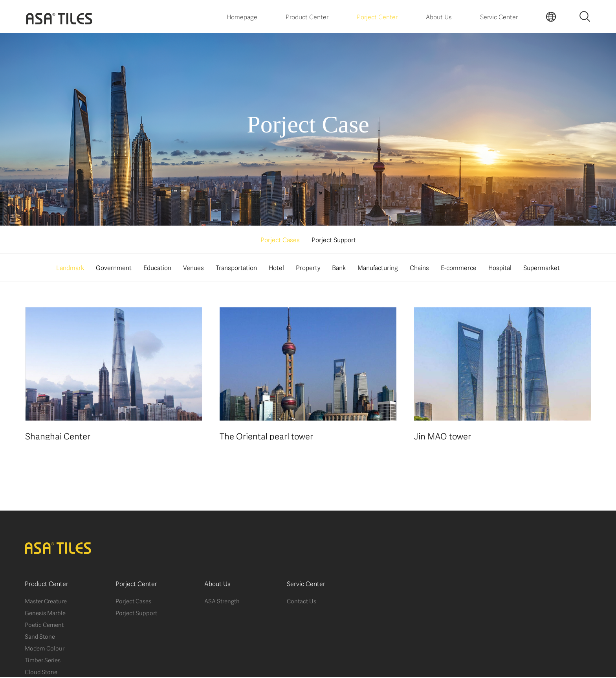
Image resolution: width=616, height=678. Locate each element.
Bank (339, 267)
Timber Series (43, 660)
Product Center (307, 16)
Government (114, 267)
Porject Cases (280, 239)
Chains (419, 267)
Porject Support (334, 239)
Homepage (242, 16)
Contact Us (302, 601)
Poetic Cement (44, 625)
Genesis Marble (45, 613)
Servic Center (499, 16)
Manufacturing (378, 267)
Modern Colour (45, 649)
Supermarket (542, 267)
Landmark (70, 267)
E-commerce (459, 267)
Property (308, 267)
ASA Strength (222, 601)
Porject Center (377, 16)
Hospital (500, 267)
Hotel (276, 267)
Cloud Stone (41, 672)
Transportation (236, 267)
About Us (439, 16)
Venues (193, 267)
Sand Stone (40, 637)
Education (157, 267)
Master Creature (46, 601)
